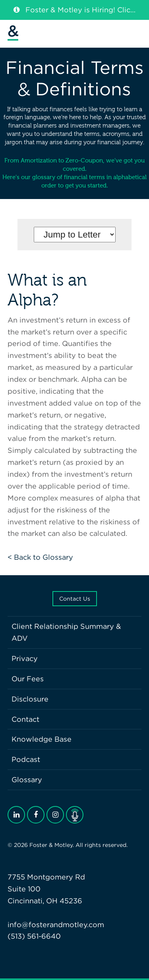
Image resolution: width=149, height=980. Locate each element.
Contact (25, 719)
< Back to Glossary (40, 557)
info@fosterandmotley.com (56, 925)
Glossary (27, 780)
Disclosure (30, 699)
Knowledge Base (42, 739)
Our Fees (28, 679)
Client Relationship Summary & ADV (66, 632)
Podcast (26, 759)
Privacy (25, 658)
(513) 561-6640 (34, 936)
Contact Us (75, 599)
